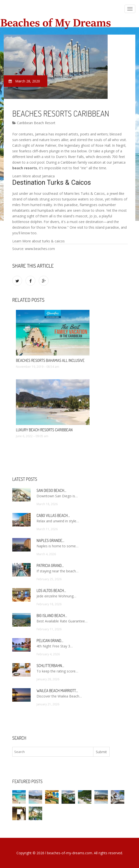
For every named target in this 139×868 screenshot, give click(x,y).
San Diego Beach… (51, 490)
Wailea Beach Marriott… (57, 691)
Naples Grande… (50, 540)
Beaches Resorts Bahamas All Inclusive (50, 360)
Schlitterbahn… (50, 666)
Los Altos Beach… (51, 591)
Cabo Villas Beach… (53, 515)
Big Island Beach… (52, 616)
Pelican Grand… (50, 641)
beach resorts (25, 168)
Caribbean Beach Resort (34, 123)
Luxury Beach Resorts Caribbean (44, 430)
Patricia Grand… (50, 566)
